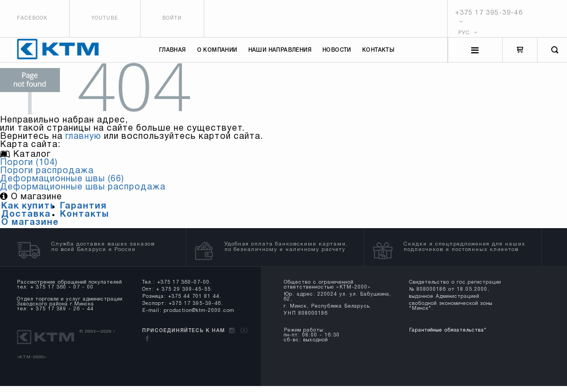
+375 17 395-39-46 (489, 13)
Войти (172, 19)
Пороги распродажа (47, 171)
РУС (468, 33)
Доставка (26, 215)
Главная (173, 50)
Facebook (32, 19)
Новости (337, 50)
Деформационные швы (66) (62, 179)
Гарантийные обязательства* (448, 330)
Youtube (105, 19)
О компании (217, 50)
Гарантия (83, 206)
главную (83, 137)
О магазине (30, 223)
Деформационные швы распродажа (83, 187)
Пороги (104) (29, 163)
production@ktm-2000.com (199, 311)
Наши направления (280, 50)
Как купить (28, 206)
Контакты (378, 50)
